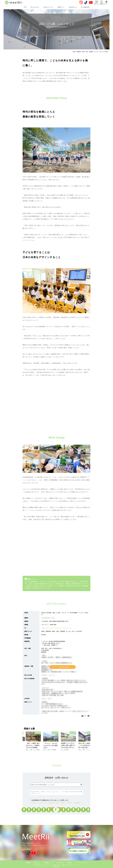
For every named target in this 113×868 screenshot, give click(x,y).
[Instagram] (81, 2)
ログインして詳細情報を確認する (61, 667)
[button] (24, 739)
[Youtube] (91, 2)
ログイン (106, 3)
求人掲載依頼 (85, 7)
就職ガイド (61, 7)
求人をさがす (35, 7)
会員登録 (102, 3)
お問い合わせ (60, 863)
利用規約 (70, 863)
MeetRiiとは (73, 7)
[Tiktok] (86, 2)
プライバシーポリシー (81, 863)
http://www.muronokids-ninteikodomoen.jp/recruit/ (56, 628)
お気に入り (96, 3)
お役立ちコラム (48, 7)
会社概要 (28, 863)
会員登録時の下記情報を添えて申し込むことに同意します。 (51, 800)
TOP (25, 7)
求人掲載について (48, 863)
